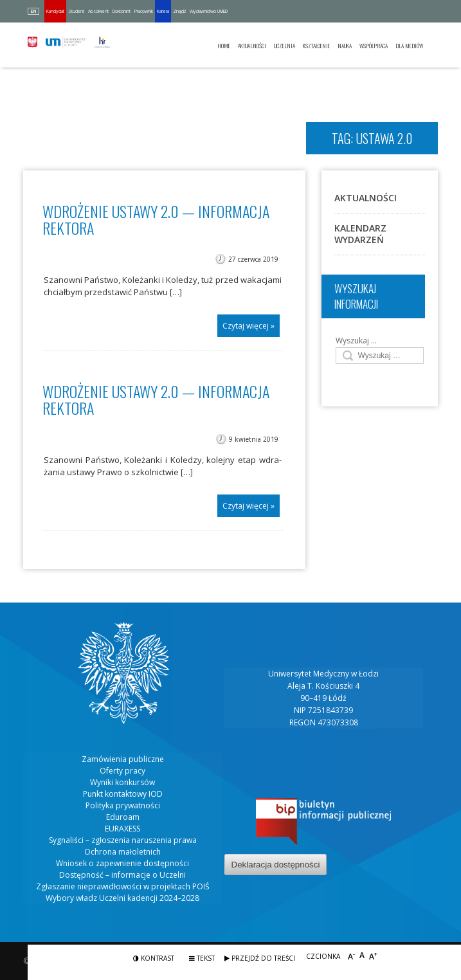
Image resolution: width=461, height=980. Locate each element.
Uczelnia (285, 46)
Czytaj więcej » (249, 326)
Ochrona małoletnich (122, 852)
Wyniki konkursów (122, 782)
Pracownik (144, 11)
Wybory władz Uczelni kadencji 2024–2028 (122, 898)
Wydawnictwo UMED (209, 11)
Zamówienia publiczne (123, 759)
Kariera (163, 11)
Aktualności (252, 46)
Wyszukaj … (356, 340)
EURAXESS (122, 829)
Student (76, 11)
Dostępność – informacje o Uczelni (122, 875)
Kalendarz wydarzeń (360, 234)
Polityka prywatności (123, 805)
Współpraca (374, 46)
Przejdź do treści (260, 958)
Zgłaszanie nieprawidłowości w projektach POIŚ (123, 886)
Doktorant (122, 11)
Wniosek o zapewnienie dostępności (122, 863)
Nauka (345, 46)
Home (224, 46)
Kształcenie (316, 46)
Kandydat (55, 11)
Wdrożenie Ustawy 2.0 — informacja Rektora (156, 399)
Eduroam (123, 817)
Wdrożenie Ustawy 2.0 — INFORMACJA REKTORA (156, 219)
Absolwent (98, 11)
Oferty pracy (122, 771)
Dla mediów (409, 46)
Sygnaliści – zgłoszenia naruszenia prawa (123, 840)
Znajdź (179, 11)
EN (33, 11)
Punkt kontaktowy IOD (123, 794)
